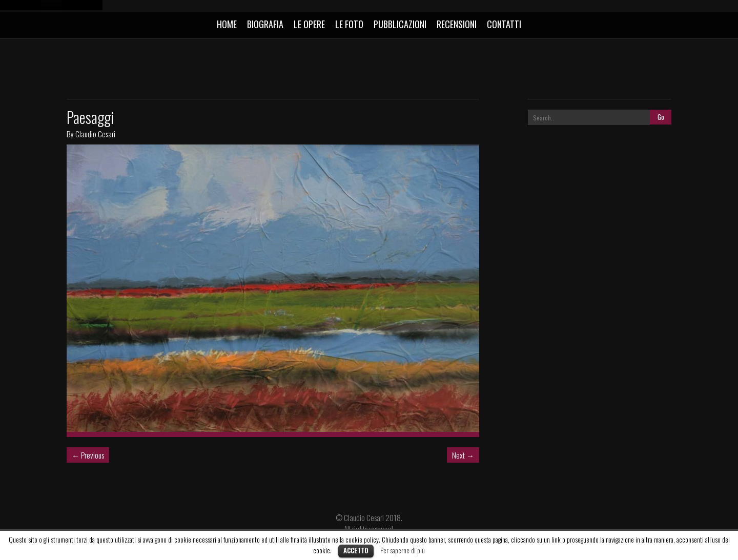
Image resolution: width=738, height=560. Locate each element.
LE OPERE (309, 24)
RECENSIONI (457, 24)
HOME (227, 24)
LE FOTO (349, 24)
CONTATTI (504, 24)
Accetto (356, 550)
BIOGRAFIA (265, 24)
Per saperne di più (403, 550)
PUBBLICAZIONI (400, 24)
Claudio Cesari (95, 134)
